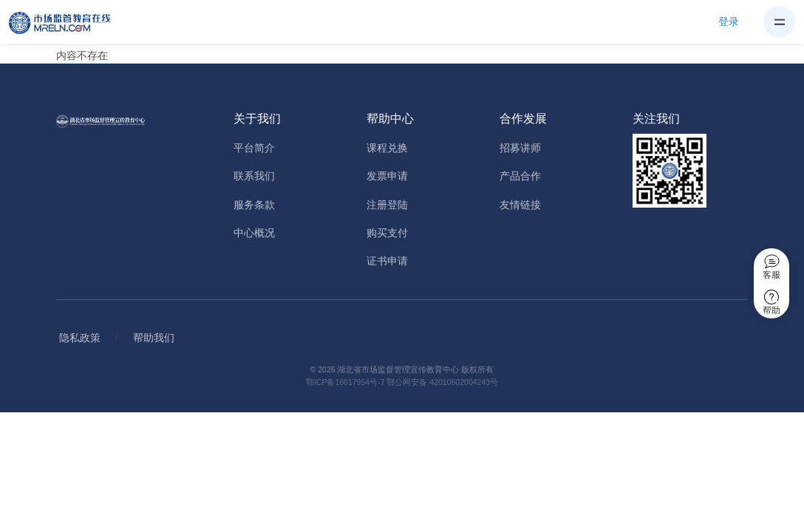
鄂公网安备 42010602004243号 (442, 382)
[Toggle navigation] (779, 22)
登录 (729, 21)
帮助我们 (154, 338)
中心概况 (254, 233)
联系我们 (254, 176)
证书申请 (387, 261)
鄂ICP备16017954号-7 (345, 382)
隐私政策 (80, 338)
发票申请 (387, 176)
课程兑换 (387, 148)
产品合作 (520, 176)
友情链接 (520, 205)
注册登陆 (387, 205)
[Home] (68, 22)
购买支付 (387, 233)
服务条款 (254, 205)
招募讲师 (520, 148)
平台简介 (254, 148)
